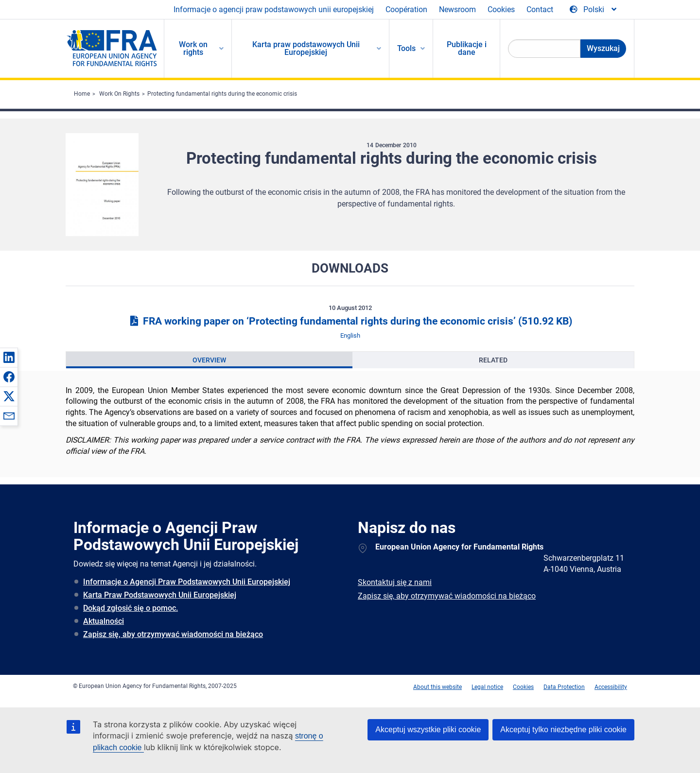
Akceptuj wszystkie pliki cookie (428, 730)
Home (82, 94)
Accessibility (611, 687)
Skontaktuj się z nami (395, 582)
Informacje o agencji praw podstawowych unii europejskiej (274, 9)
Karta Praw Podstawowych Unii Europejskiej (160, 595)
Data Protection (564, 687)
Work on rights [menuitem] (193, 48)
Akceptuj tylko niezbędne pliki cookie (563, 730)
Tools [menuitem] (406, 48)
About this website (437, 687)
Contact (540, 9)
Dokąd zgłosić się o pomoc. (131, 608)
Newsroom (457, 9)
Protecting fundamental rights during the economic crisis (222, 94)
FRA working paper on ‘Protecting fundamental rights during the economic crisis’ (350, 321)
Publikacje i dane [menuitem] (467, 48)
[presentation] (209, 360)
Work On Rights (119, 94)
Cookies (501, 9)
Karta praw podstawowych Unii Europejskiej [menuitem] (306, 48)
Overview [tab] (209, 360)
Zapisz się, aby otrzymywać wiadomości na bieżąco (173, 634)
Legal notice (487, 687)
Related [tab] (493, 360)
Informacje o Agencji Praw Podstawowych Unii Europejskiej (187, 582)
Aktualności (104, 621)
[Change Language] (594, 10)
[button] (9, 357)
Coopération (406, 9)
